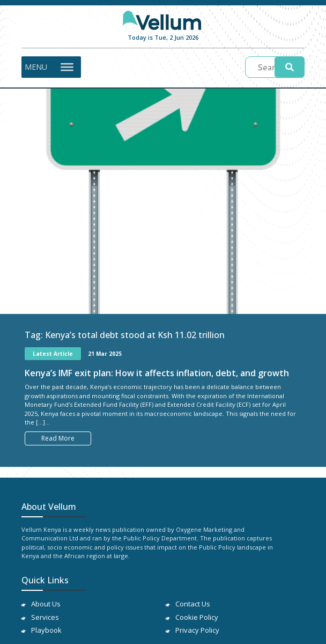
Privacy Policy (197, 630)
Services (45, 617)
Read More (58, 438)
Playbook (46, 630)
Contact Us (193, 604)
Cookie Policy (197, 617)
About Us (46, 604)
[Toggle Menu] (67, 67)
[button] (36, 67)
